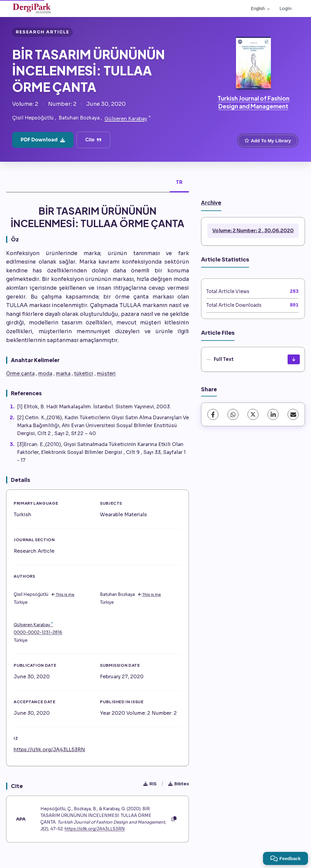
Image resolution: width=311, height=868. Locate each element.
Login (285, 9)
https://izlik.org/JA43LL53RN (49, 750)
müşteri (106, 373)
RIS (150, 784)
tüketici (84, 373)
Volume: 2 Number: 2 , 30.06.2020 (253, 231)
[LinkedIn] (273, 414)
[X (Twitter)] (253, 414)
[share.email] (293, 414)
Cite (93, 140)
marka (63, 373)
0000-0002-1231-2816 (38, 633)
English (260, 9)
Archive (211, 202)
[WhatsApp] (233, 414)
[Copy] (174, 819)
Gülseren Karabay (126, 119)
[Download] (294, 359)
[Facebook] (213, 414)
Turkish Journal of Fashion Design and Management (253, 102)
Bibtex (179, 784)
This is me (63, 595)
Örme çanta (20, 373)
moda (45, 373)
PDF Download (43, 140)
